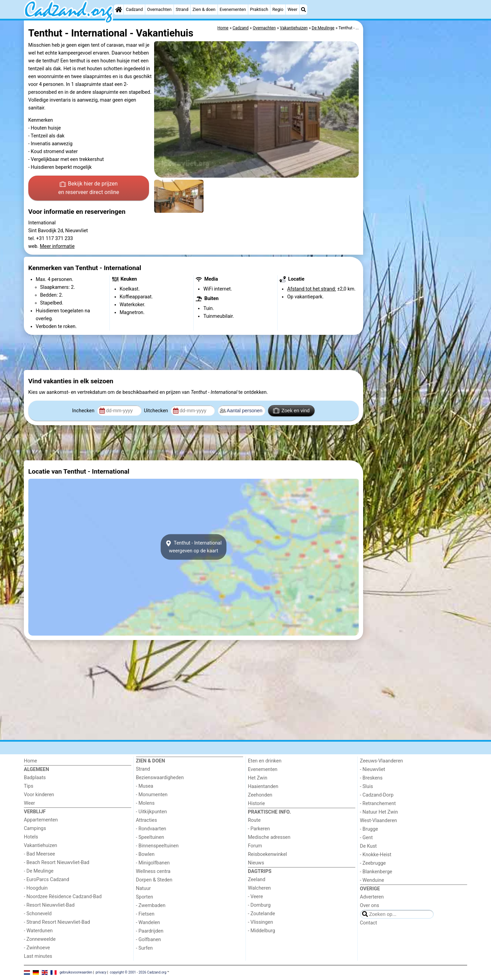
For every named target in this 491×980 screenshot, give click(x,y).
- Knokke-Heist (376, 855)
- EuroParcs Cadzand (47, 880)
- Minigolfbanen (153, 863)
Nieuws (256, 863)
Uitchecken (157, 411)
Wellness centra (153, 871)
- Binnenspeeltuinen (157, 846)
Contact (369, 923)
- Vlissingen (261, 922)
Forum (255, 846)
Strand (182, 9)
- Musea (145, 786)
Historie (256, 804)
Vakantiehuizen (41, 845)
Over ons (370, 905)
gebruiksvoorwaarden (76, 972)
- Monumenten (152, 795)
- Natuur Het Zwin (379, 812)
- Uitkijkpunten (152, 812)
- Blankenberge (376, 872)
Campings (35, 828)
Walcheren (259, 888)
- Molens (145, 803)
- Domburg (259, 905)
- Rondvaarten (151, 829)
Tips (29, 786)
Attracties (147, 820)
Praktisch (259, 9)
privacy (101, 972)
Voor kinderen (39, 795)
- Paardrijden (150, 931)
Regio (278, 9)
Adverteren (372, 897)
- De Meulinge (39, 871)
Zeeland (257, 880)
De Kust (369, 846)
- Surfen (144, 948)
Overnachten (159, 9)
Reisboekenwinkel (267, 854)
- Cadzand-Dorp (377, 795)
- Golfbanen (149, 940)
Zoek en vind (291, 411)
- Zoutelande (262, 914)
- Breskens (371, 778)
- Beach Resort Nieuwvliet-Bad (57, 863)
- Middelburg (262, 931)
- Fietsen (145, 914)
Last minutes (38, 956)
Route (254, 820)
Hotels (31, 837)
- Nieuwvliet (373, 769)
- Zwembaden (151, 905)
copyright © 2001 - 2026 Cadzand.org (138, 972)
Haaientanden (263, 786)
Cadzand (134, 9)
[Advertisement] (416, 177)
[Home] (119, 10)
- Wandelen (148, 923)
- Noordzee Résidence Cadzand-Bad (63, 897)
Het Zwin (258, 778)
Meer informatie (57, 246)
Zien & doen (204, 9)
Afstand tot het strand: (311, 289)
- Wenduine (372, 880)
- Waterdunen (38, 931)
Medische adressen (269, 837)
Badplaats (35, 778)
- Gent (367, 838)
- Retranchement (378, 804)
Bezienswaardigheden (160, 778)
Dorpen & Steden (154, 880)
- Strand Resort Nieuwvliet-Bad (57, 922)
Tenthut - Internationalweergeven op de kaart (194, 547)
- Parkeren (259, 829)
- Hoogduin (36, 888)
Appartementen (41, 820)
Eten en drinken (265, 761)
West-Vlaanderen (379, 821)
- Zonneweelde (40, 939)
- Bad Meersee (39, 854)
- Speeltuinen (150, 837)
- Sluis (367, 786)
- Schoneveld (38, 914)
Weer (292, 9)
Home (31, 761)
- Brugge (369, 829)
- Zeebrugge (373, 863)
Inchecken (84, 411)
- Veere (255, 897)
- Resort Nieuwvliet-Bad (49, 905)
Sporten (145, 897)
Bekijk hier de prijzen (89, 189)
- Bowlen (145, 854)
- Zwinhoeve (37, 948)
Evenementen (233, 9)
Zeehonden (260, 795)
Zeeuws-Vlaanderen (382, 761)
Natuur (144, 888)
